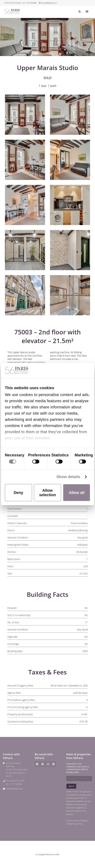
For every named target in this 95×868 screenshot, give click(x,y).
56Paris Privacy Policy (74, 824)
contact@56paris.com (14, 789)
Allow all (77, 493)
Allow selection (47, 493)
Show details (68, 477)
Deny (18, 493)
